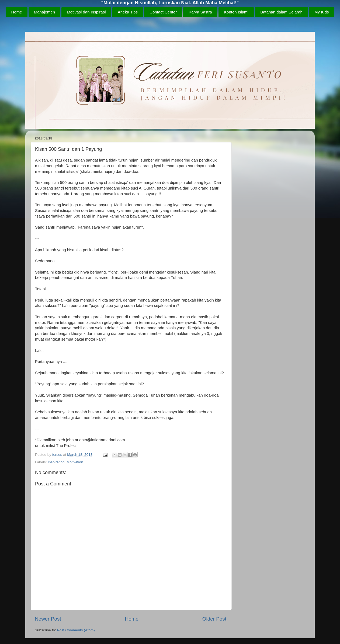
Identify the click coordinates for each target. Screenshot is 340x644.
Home (17, 12)
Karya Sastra (200, 12)
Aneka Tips (128, 12)
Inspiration (56, 462)
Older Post (214, 619)
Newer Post (48, 619)
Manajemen (44, 12)
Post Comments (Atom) (76, 630)
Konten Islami (236, 12)
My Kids (322, 12)
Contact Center (163, 12)
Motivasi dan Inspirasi (86, 12)
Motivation (75, 462)
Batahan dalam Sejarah (281, 12)
